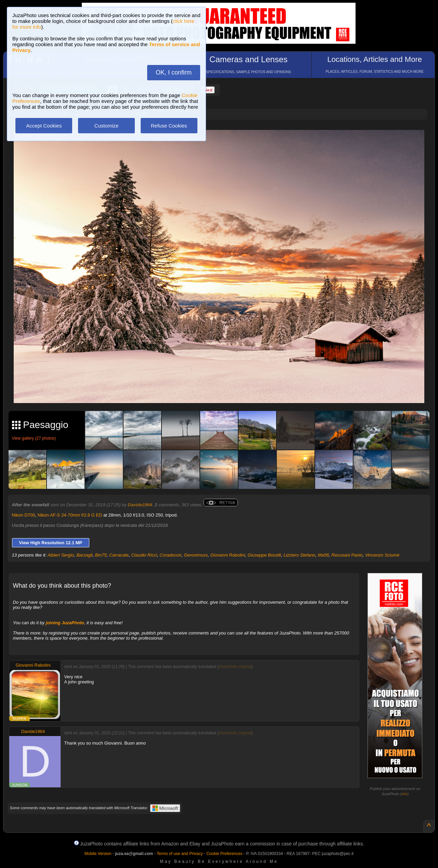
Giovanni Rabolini (228, 555)
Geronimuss (196, 555)
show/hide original (235, 667)
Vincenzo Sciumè (382, 555)
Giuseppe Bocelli (265, 555)
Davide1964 (140, 505)
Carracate (119, 555)
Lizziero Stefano (299, 555)
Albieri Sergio (61, 555)
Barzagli (84, 555)
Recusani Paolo (347, 555)
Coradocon (170, 555)
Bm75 (101, 555)
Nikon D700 (24, 515)
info (404, 794)
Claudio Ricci (144, 555)
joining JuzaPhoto (65, 623)
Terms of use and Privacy (180, 854)
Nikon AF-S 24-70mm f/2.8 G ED (70, 515)
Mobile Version (98, 854)
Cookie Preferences (224, 854)
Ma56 (324, 555)
